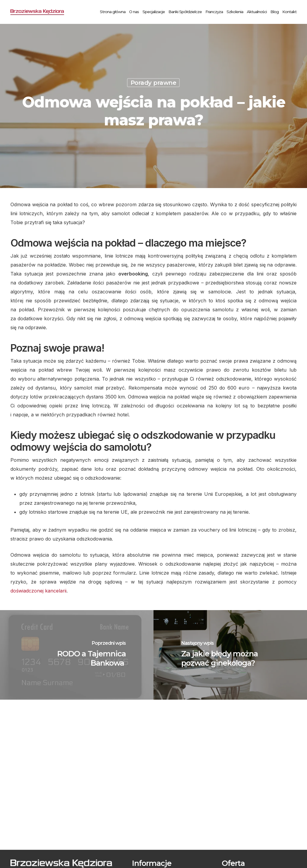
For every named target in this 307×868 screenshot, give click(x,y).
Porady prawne (153, 83)
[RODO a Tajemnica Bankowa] (77, 655)
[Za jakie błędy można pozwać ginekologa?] (230, 655)
